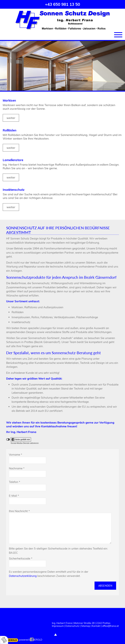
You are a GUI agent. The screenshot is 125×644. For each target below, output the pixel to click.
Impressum (58, 626)
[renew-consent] (4, 640)
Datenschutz (72, 626)
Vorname (16, 455)
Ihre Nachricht (19, 511)
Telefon (15, 482)
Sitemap (86, 626)
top (56, 635)
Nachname (17, 468)
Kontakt (96, 626)
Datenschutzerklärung (23, 576)
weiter (11, 118)
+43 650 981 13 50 (62, 4)
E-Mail (14, 496)
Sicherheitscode (21, 558)
